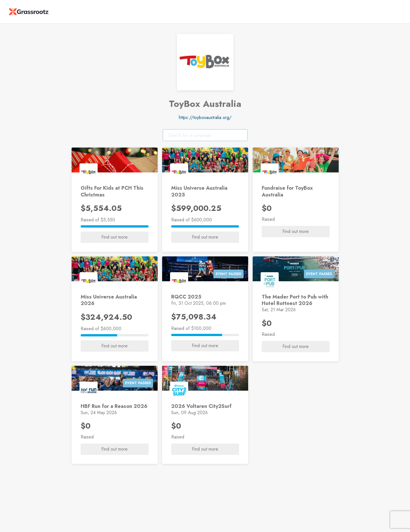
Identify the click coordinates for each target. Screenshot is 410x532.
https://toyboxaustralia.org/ (205, 118)
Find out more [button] (114, 237)
